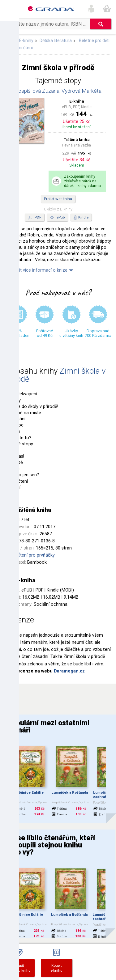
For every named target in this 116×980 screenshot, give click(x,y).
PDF (34, 218)
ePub (57, 218)
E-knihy (26, 40)
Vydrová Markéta (82, 91)
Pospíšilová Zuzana (37, 91)
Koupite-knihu (56, 968)
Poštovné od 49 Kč (45, 333)
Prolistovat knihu (58, 199)
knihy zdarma (89, 186)
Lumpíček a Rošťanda (70, 792)
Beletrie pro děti (94, 40)
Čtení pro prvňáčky (36, 555)
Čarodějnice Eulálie (27, 792)
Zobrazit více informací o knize (36, 270)
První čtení (23, 48)
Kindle (83, 217)
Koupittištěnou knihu (19, 968)
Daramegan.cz (69, 671)
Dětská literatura (56, 40)
